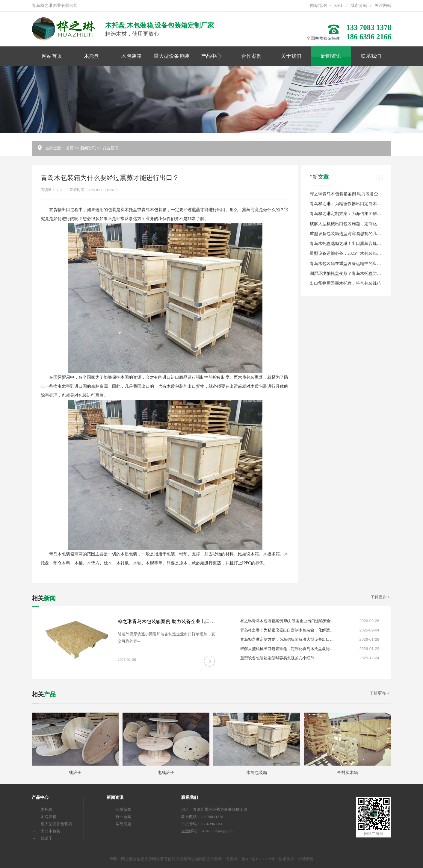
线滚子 (47, 838)
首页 (70, 148)
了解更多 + (380, 597)
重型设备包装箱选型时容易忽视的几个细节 (350, 234)
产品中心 (211, 56)
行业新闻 (111, 148)
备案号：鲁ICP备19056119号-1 (252, 859)
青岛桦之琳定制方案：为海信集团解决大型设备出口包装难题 (366, 214)
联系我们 (371, 56)
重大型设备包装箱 (172, 60)
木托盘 (92, 56)
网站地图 (318, 6)
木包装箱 (132, 56)
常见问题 (123, 824)
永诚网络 (306, 859)
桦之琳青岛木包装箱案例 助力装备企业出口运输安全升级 (363, 194)
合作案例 (251, 56)
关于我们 (291, 56)
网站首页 (52, 56)
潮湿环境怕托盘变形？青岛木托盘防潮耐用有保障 (356, 274)
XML (339, 6)
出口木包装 (50, 831)
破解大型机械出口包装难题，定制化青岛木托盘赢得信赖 (362, 224)
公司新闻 (123, 809)
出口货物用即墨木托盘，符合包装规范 (345, 283)
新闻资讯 (331, 56)
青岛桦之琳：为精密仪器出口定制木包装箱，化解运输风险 (364, 204)
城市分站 (359, 6)
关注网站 (383, 6)
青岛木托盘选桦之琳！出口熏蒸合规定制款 (350, 244)
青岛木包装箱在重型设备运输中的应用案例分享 (354, 264)
